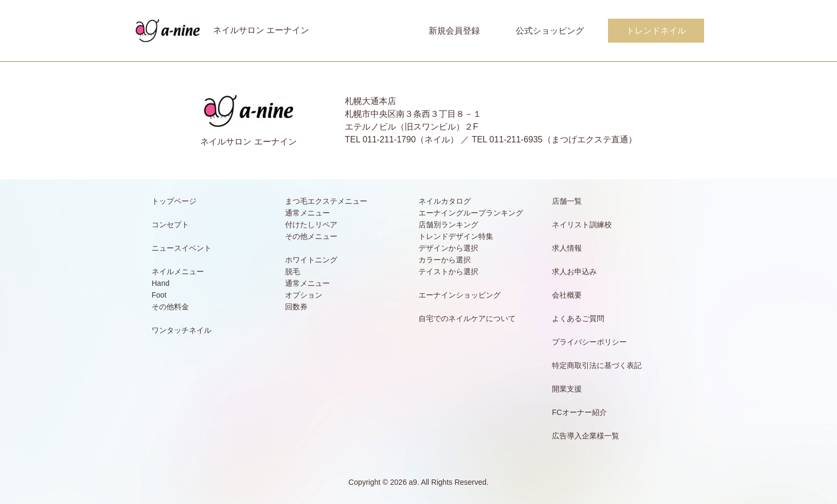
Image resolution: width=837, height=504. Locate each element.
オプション (304, 295)
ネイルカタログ (445, 201)
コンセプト (170, 225)
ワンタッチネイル (181, 330)
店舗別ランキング (448, 225)
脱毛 (293, 271)
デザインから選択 (448, 248)
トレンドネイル (656, 31)
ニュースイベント (181, 248)
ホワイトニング (311, 260)
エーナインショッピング (460, 295)
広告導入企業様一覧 (586, 436)
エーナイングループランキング (471, 213)
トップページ (174, 201)
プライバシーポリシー (589, 342)
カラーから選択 (445, 260)
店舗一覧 (567, 201)
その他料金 (170, 307)
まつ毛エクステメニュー (326, 201)
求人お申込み (574, 271)
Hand (160, 283)
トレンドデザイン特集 (456, 236)
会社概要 (567, 295)
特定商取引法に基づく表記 (597, 365)
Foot (159, 295)
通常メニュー (307, 213)
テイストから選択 (448, 271)
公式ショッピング (550, 31)
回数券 (296, 307)
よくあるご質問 (578, 318)
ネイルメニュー (178, 271)
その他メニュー (311, 236)
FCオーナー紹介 (579, 412)
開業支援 (567, 389)
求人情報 (567, 248)
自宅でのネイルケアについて (467, 318)
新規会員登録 (454, 31)
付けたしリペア (311, 225)
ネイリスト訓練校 (582, 225)
